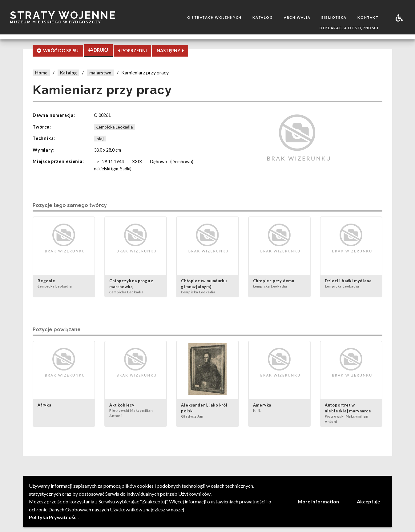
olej (100, 138)
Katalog (263, 17)
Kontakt (368, 17)
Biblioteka (334, 17)
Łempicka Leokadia (115, 127)
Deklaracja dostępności (349, 28)
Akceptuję (369, 501)
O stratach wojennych (214, 17)
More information (318, 501)
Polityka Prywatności (53, 517)
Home (41, 73)
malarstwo (100, 73)
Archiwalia (297, 17)
